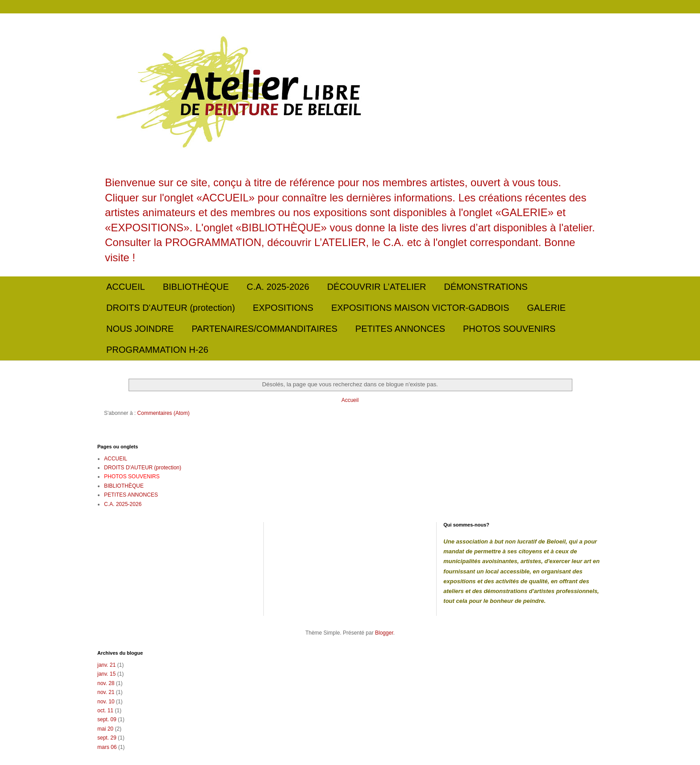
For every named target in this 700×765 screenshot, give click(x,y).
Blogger (384, 633)
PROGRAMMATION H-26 (157, 350)
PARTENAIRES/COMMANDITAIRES (265, 329)
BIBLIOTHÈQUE (196, 287)
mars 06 (107, 747)
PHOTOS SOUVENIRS (509, 329)
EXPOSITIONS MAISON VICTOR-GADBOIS (420, 308)
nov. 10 (106, 702)
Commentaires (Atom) (163, 413)
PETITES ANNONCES (400, 329)
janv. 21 (106, 665)
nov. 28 (106, 683)
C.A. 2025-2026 (278, 287)
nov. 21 (106, 692)
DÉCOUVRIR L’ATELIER (377, 287)
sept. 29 (107, 738)
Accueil (350, 400)
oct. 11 (105, 711)
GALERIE (547, 308)
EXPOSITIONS (283, 308)
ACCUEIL (126, 287)
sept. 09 (107, 719)
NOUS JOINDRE (140, 329)
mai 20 (105, 729)
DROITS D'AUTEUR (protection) (171, 308)
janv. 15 (106, 674)
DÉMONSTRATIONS (486, 287)
